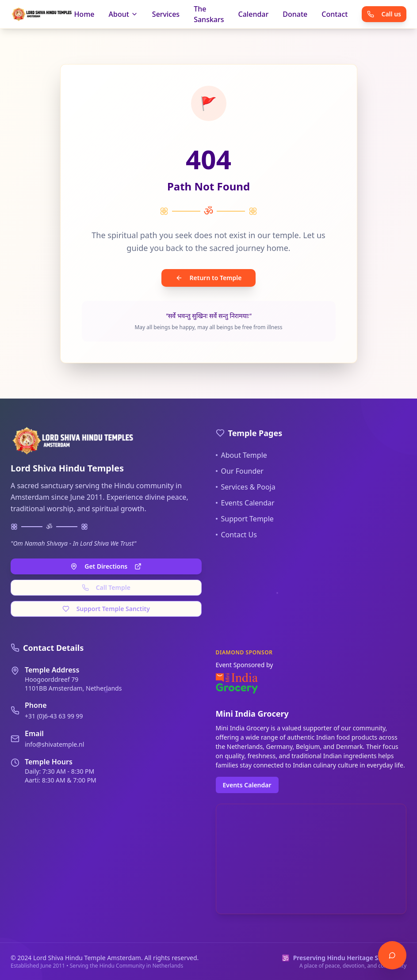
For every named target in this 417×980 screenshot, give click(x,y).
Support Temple (245, 519)
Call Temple (106, 587)
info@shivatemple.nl (54, 744)
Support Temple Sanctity (106, 609)
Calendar (254, 14)
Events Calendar (245, 503)
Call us (384, 14)
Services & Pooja (246, 487)
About (123, 14)
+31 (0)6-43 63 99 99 (54, 716)
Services (166, 14)
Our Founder (240, 471)
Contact (335, 14)
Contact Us (236, 535)
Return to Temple (209, 278)
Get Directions (106, 566)
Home (84, 14)
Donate (295, 14)
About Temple (241, 455)
